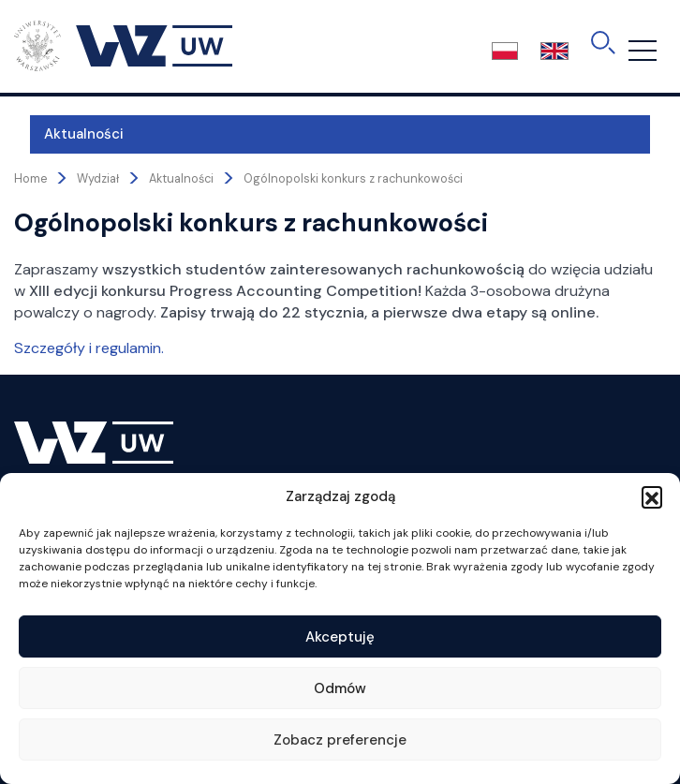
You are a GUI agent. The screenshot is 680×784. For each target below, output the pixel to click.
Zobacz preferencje (340, 740)
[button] (652, 496)
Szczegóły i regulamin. (89, 348)
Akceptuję (340, 637)
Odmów (340, 688)
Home (30, 179)
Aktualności (68, 134)
